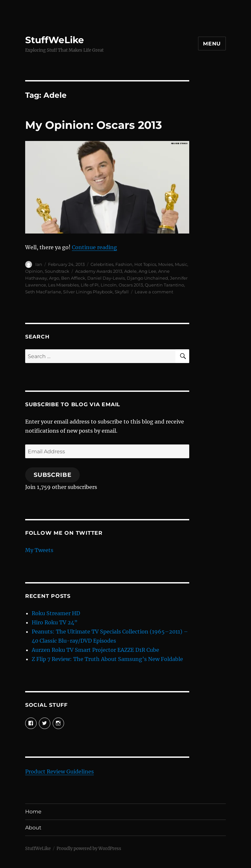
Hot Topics (145, 264)
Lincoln (109, 285)
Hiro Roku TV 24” (55, 622)
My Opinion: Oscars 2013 (94, 125)
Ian (39, 264)
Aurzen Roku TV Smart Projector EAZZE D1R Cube (95, 650)
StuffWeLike (55, 40)
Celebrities (102, 264)
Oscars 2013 (131, 285)
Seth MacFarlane (43, 292)
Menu (212, 44)
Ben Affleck (73, 278)
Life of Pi (90, 285)
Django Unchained (147, 278)
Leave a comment (154, 292)
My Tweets (39, 550)
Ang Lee (147, 271)
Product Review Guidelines (59, 772)
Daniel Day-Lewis (106, 278)
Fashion (124, 264)
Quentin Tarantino (164, 285)
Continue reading (94, 247)
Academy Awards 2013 (99, 271)
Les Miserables (63, 285)
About (33, 828)
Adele (130, 271)
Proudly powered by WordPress (89, 849)
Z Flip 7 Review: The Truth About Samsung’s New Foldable (107, 659)
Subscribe (53, 475)
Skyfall (122, 292)
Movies (166, 264)
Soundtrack (57, 271)
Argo (54, 278)
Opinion (34, 271)
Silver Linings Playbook (88, 292)
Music (181, 264)
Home (33, 812)
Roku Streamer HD (56, 613)
